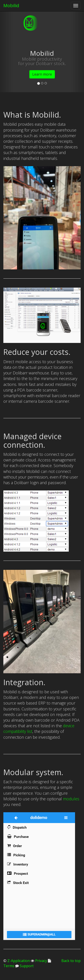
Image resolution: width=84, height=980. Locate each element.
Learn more (42, 74)
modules (71, 799)
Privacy (41, 961)
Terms (9, 966)
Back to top (71, 961)
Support (26, 966)
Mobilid (11, 6)
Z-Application (19, 961)
